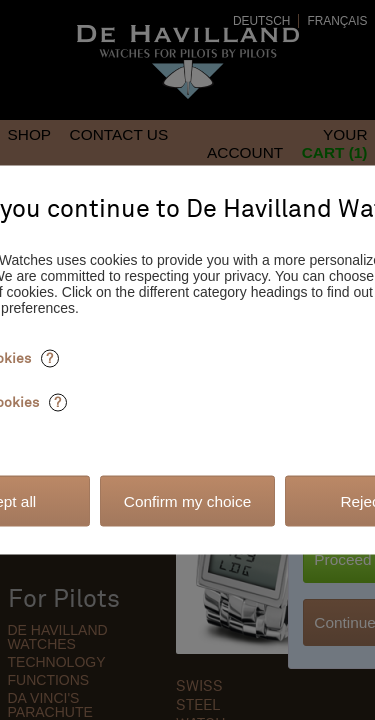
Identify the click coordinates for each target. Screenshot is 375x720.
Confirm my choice (187, 500)
